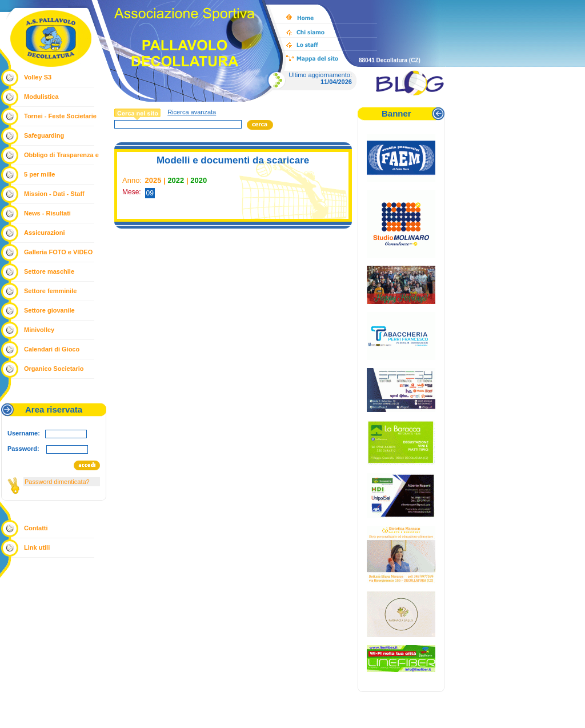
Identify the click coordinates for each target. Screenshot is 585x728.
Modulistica (41, 97)
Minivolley (39, 330)
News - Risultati (47, 213)
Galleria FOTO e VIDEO (58, 252)
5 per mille (39, 174)
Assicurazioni (45, 233)
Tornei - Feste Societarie (60, 116)
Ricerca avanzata (192, 112)
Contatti (36, 528)
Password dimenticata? (57, 482)
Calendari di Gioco (52, 349)
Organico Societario (54, 369)
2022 (176, 180)
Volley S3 (38, 77)
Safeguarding (44, 135)
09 (150, 193)
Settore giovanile (49, 310)
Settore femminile (50, 291)
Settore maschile (49, 271)
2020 (199, 180)
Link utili (37, 547)
